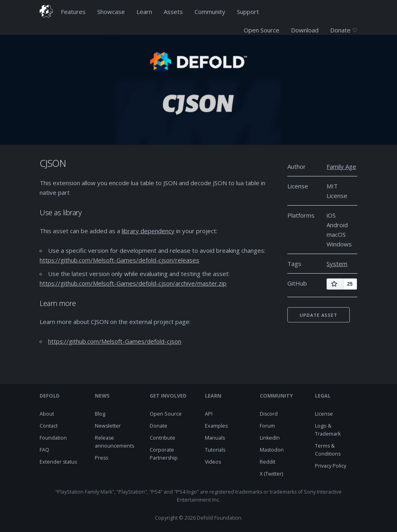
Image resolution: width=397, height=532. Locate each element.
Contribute (162, 438)
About (47, 414)
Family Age (341, 166)
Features (73, 12)
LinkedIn (270, 438)
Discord (269, 414)
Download (305, 30)
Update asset (319, 315)
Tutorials (215, 450)
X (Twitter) (271, 474)
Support (248, 12)
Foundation (53, 438)
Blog (100, 414)
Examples (216, 426)
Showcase (111, 12)
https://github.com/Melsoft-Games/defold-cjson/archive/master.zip (133, 283)
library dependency (148, 231)
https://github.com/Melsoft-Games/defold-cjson (115, 341)
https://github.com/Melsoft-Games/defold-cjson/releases (119, 260)
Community (210, 12)
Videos (213, 462)
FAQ (44, 450)
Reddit (268, 462)
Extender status (58, 462)
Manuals (215, 438)
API (209, 414)
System (337, 264)
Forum (267, 426)
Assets (173, 12)
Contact (49, 426)
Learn (144, 12)
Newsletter (108, 426)
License (324, 414)
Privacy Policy (331, 466)
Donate (158, 426)
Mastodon (272, 450)
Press (101, 458)
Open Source (262, 30)
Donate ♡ (344, 30)
